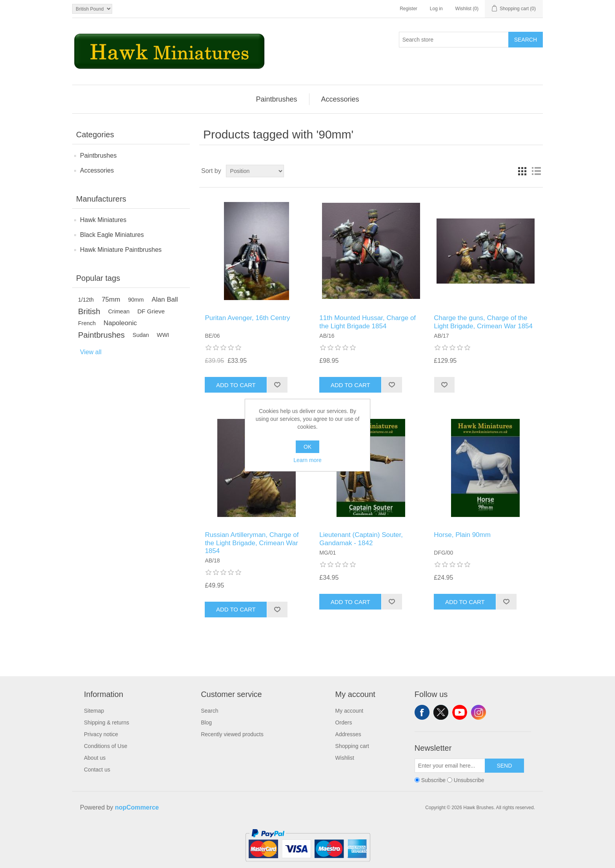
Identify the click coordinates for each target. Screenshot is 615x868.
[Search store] (454, 40)
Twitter (441, 712)
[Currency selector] (92, 9)
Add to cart (236, 385)
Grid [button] (522, 171)
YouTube (460, 712)
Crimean (119, 311)
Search (526, 40)
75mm (111, 299)
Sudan (141, 335)
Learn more (307, 460)
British (89, 311)
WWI (163, 335)
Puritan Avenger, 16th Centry (247, 318)
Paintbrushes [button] (276, 99)
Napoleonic (120, 323)
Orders (344, 722)
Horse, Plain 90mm (462, 535)
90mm (136, 300)
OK (307, 447)
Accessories (97, 170)
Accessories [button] (340, 99)
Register (408, 9)
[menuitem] (277, 99)
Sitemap (94, 711)
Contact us (97, 770)
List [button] (536, 171)
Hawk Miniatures (103, 220)
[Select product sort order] (255, 171)
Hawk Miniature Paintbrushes (121, 250)
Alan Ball (165, 299)
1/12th (86, 300)
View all (91, 352)
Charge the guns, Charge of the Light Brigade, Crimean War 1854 (483, 322)
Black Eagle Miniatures (112, 235)
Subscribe (433, 780)
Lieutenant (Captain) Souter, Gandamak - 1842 (361, 539)
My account (349, 711)
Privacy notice (101, 734)
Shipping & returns (106, 722)
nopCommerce (137, 807)
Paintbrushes (98, 156)
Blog (206, 722)
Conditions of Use (106, 746)
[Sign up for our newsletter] (450, 766)
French (87, 323)
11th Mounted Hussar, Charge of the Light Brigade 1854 (368, 322)
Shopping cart (352, 746)
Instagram (479, 712)
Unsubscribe (469, 780)
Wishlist (345, 758)
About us (95, 758)
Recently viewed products (232, 734)
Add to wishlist (277, 385)
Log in (436, 9)
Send (504, 766)
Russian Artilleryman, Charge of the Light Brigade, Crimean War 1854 (252, 543)
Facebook (422, 712)
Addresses (348, 734)
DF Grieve (151, 311)
